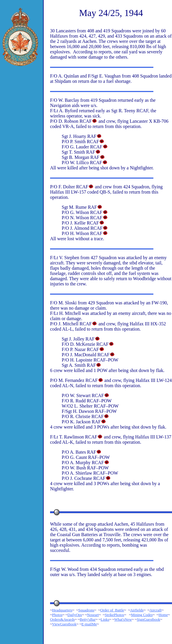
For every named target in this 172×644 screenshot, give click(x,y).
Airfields (137, 610)
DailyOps (75, 615)
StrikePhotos (114, 615)
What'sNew (123, 619)
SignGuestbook (148, 619)
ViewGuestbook (64, 624)
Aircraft (156, 610)
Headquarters (62, 610)
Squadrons (86, 610)
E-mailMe (89, 624)
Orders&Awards (62, 619)
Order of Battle (112, 610)
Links (105, 619)
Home (163, 615)
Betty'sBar (88, 619)
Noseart (93, 615)
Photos (57, 615)
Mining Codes (142, 615)
